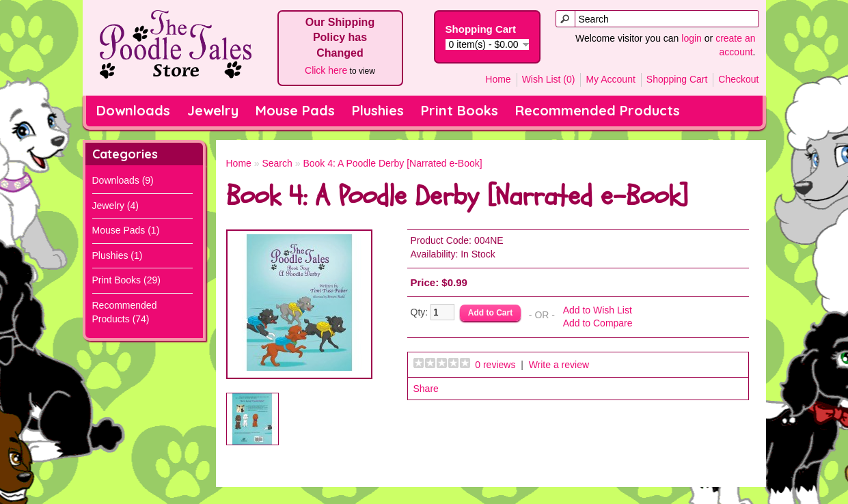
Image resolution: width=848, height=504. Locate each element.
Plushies (378, 110)
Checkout (738, 79)
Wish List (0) (549, 79)
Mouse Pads (295, 110)
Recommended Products (598, 110)
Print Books (460, 110)
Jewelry (213, 110)
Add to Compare (598, 323)
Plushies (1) (118, 255)
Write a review (559, 365)
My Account (610, 79)
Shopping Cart (677, 79)
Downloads (133, 110)
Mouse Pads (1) (126, 230)
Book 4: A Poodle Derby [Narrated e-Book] (392, 163)
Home (498, 79)
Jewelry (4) (115, 206)
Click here (326, 70)
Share (426, 389)
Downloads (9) (123, 180)
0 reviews (495, 365)
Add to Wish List (598, 310)
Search (277, 163)
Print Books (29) (126, 280)
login (692, 38)
